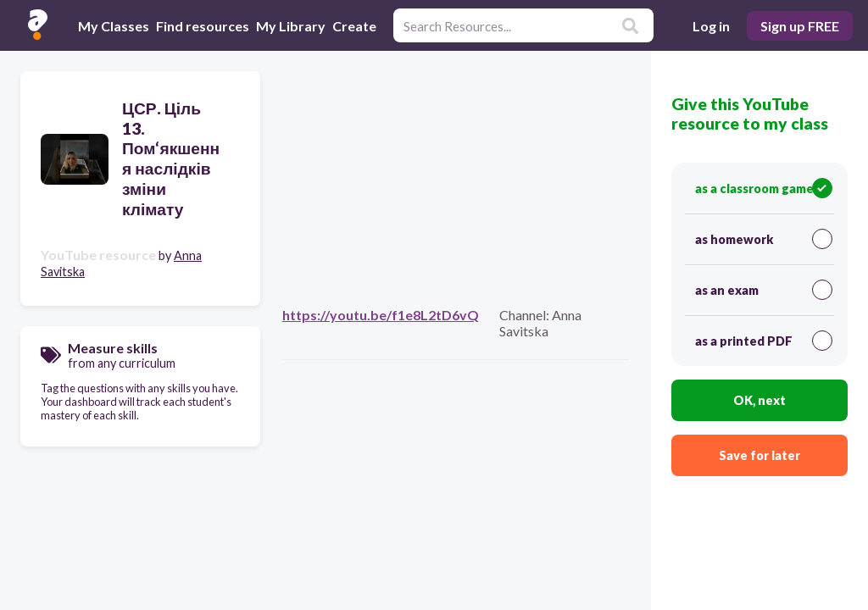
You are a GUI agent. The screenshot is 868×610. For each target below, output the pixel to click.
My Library (291, 26)
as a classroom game (764, 188)
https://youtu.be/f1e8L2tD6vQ (381, 315)
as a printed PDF (764, 341)
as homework (764, 239)
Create (354, 26)
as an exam (764, 290)
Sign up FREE (800, 26)
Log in (711, 26)
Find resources (203, 26)
